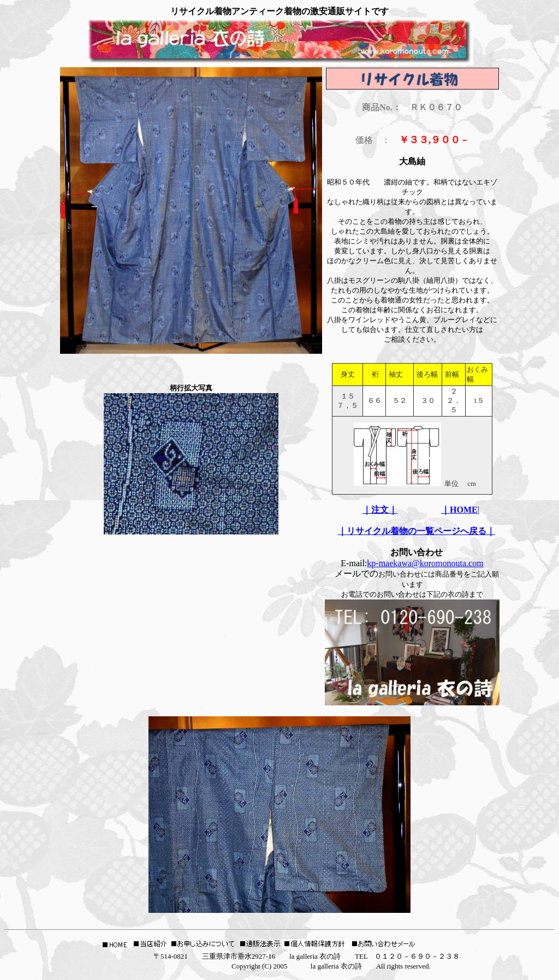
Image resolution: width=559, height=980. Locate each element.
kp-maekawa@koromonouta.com (425, 563)
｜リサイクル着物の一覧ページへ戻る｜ (417, 531)
